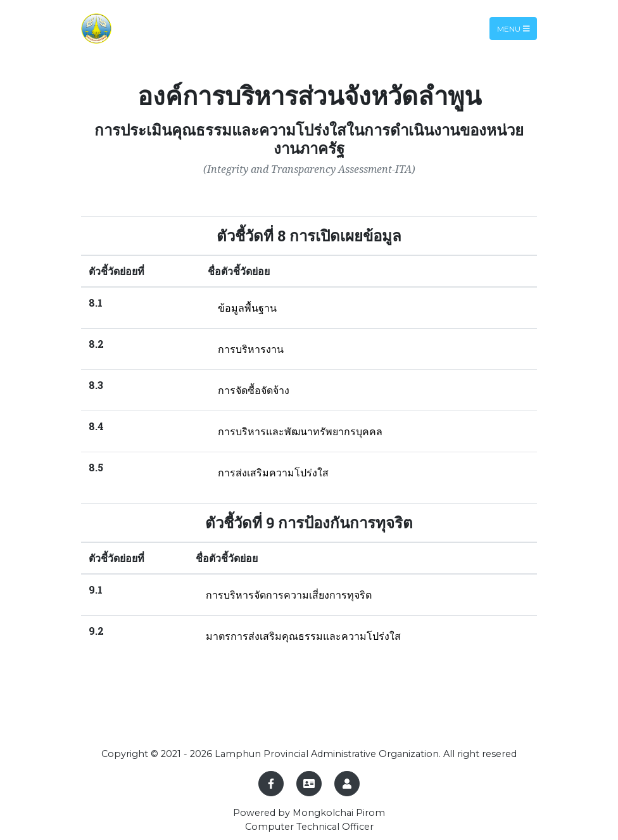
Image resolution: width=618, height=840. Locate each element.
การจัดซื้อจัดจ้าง (254, 390)
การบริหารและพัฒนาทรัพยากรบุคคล (300, 431)
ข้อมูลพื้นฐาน (247, 308)
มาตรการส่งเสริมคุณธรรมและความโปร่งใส (303, 636)
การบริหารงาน (251, 349)
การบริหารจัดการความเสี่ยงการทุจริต (289, 595)
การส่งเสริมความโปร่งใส (273, 472)
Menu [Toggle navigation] (514, 28)
